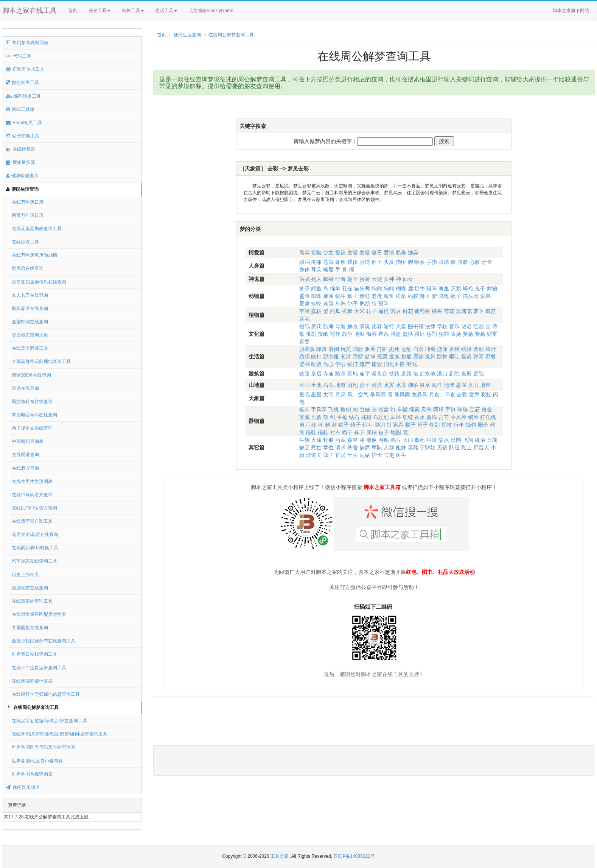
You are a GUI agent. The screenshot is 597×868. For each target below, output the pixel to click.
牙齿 (487, 262)
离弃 (305, 252)
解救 (353, 326)
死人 (316, 279)
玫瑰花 (464, 311)
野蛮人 (481, 447)
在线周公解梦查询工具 (36, 707)
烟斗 (305, 410)
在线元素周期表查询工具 (37, 229)
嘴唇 (328, 270)
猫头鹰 (362, 288)
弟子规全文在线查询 (32, 428)
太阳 (328, 394)
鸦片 (396, 440)
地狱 (359, 334)
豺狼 (492, 288)
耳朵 (316, 270)
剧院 (454, 374)
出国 (456, 440)
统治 (480, 440)
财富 (492, 334)
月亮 (340, 394)
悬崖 (461, 385)
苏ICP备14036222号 (354, 856)
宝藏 (305, 417)
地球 (449, 385)
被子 (384, 432)
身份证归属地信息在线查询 (39, 282)
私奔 (401, 252)
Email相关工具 (24, 123)
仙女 (408, 279)
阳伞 (483, 425)
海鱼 (444, 288)
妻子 (377, 252)
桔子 (372, 311)
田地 (353, 385)
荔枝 (316, 311)
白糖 (365, 410)
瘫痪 (340, 262)
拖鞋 (311, 432)
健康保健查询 (22, 176)
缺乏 (305, 447)
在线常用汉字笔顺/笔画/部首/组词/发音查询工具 (60, 734)
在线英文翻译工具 (30, 348)
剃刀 (380, 425)
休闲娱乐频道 (23, 787)
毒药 (420, 440)
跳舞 (442, 357)
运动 (406, 349)
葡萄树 (422, 311)
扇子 (423, 425)
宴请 (466, 357)
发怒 (430, 357)
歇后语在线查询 (28, 268)
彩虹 (486, 394)
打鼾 (382, 349)
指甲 (401, 262)
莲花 (305, 319)
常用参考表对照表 (27, 43)
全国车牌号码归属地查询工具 (41, 362)
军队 (377, 447)
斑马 (432, 288)
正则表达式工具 (25, 69)
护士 (377, 455)
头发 (389, 262)
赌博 (370, 357)
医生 (401, 455)
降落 (322, 349)
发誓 (353, 252)
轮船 (328, 440)
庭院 (479, 374)
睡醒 (358, 357)
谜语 (466, 326)
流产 (365, 364)
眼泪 (305, 262)
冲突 (430, 349)
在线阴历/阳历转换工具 (35, 548)
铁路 (305, 374)
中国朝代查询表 (28, 441)
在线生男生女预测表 (32, 482)
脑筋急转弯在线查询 (32, 402)
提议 (340, 252)
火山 (305, 385)
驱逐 (370, 349)
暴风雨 (378, 394)
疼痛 (316, 262)
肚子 (377, 262)
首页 (73, 11)
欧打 (316, 357)
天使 (377, 279)
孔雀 (347, 288)
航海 (328, 326)
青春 (305, 341)
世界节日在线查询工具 (34, 654)
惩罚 (316, 326)
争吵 (340, 364)
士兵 (353, 455)
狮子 (425, 296)
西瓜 (335, 311)
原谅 (418, 357)
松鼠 (401, 296)
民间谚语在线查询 (30, 309)
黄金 (487, 410)
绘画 (479, 326)
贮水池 (428, 374)
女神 (389, 279)
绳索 (414, 410)
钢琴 (473, 417)
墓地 (353, 374)
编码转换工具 (23, 96)
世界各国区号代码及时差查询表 (44, 747)
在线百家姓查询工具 (32, 601)
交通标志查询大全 (30, 335)
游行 (389, 326)
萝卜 (479, 311)
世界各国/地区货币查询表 (37, 761)
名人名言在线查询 (30, 295)
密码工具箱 (20, 109)
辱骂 (412, 364)
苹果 (305, 311)
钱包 (471, 425)
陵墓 (340, 374)
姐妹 (401, 447)
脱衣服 (307, 349)
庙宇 (365, 374)
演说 (365, 326)
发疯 (394, 357)
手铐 (451, 410)
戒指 (366, 417)
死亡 (316, 447)
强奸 (420, 334)
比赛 (377, 326)
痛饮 (377, 364)
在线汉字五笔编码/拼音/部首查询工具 (49, 721)
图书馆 (416, 326)
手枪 (342, 417)
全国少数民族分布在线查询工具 (44, 641)
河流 (377, 385)
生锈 (305, 440)
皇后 (316, 374)
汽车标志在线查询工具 (34, 561)
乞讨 (346, 357)
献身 (328, 279)
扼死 (394, 349)
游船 (384, 440)
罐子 (344, 425)
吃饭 (316, 364)
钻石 (354, 417)
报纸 (305, 326)
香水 (420, 417)
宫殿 (466, 374)
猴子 (353, 296)
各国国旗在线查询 (30, 628)
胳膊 (463, 262)
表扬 (456, 334)
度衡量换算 (21, 162)
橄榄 (384, 311)
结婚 (466, 349)
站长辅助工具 (23, 136)
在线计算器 (21, 149)
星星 (316, 394)
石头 (328, 385)
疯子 (328, 455)
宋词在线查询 (25, 388)
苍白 (328, 262)
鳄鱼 (316, 288)
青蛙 (365, 296)
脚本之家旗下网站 (571, 11)
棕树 (437, 311)
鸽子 (353, 304)
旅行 (491, 349)
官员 (340, 455)
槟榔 (347, 311)
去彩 (462, 394)
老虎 (377, 296)
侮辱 (372, 334)
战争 (347, 334)
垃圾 (432, 440)
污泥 (340, 440)
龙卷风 (420, 394)
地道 (340, 385)
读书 (305, 364)
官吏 (389, 455)
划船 (406, 357)
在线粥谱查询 (25, 455)
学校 (442, 326)
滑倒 (334, 349)
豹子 (305, 288)
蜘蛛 (316, 296)
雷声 (474, 394)
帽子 (347, 432)
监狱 (408, 334)
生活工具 (166, 11)
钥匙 (435, 425)
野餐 (491, 357)
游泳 (442, 349)
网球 (438, 410)
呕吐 (454, 357)
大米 (359, 311)
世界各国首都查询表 (32, 774)
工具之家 (280, 856)
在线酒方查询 (25, 468)
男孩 (442, 447)
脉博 (365, 262)
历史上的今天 (25, 575)
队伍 (454, 447)
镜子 (356, 425)
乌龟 (444, 296)
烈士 (466, 447)
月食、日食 (442, 394)
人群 (389, 447)
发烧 (454, 349)
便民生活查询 (22, 189)
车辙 (403, 410)
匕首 (316, 417)
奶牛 (420, 288)
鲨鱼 (305, 296)
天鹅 (456, 288)
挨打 (353, 364)
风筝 (426, 410)
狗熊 (377, 288)
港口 (442, 374)
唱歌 (358, 349)
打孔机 (488, 417)
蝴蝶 (401, 288)
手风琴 (319, 410)
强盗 (396, 334)
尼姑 (365, 455)
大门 (408, 440)
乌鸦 (340, 304)
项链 (408, 417)
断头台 (379, 374)
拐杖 (447, 425)
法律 (430, 326)
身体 (305, 270)
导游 (340, 326)
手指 (432, 262)
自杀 (418, 349)
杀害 (353, 447)
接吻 (316, 252)
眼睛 (444, 262)
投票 (382, 357)
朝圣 (353, 279)
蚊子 (456, 296)
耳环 (396, 417)
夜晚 (305, 394)
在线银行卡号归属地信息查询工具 (46, 694)
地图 (396, 432)
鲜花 (408, 311)
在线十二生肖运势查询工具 (39, 668)
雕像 (372, 440)
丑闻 (492, 440)
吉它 (444, 417)
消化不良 (394, 364)
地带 (485, 385)
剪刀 (305, 425)
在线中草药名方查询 (32, 495)
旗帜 (346, 410)
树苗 (491, 311)
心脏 (475, 262)
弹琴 (479, 357)
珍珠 (463, 410)
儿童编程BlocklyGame (218, 11)
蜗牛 (340, 296)
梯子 (410, 425)
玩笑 (346, 349)
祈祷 (365, 279)
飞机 (334, 410)
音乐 (454, 326)
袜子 (359, 432)
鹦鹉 (365, 304)
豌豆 (396, 311)
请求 (340, 447)
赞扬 (468, 334)
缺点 (444, 440)
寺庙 (328, 374)
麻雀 (328, 296)
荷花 (449, 311)
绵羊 (335, 288)
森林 (353, 440)
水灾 (389, 385)
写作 (335, 334)
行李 (459, 425)
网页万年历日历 (28, 215)
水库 (401, 385)
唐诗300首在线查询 (31, 375)
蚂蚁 (413, 296)
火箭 (316, 440)
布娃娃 (381, 417)
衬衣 (335, 432)
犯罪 (444, 334)
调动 (479, 349)
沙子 (365, 385)
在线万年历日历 (28, 202)
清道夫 (314, 455)
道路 (406, 374)
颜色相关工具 (23, 83)
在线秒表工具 (25, 242)
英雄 (413, 447)
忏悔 (340, 279)
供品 (305, 279)
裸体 (353, 262)
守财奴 (428, 447)
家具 (398, 425)
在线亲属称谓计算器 (32, 681)
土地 (316, 385)
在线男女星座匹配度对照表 (39, 614)
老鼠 (328, 304)
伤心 (328, 364)
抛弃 (413, 252)
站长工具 (133, 11)
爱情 (389, 252)
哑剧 (311, 334)
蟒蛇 (468, 288)
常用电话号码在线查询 (34, 415)
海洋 (437, 385)
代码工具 (19, 56)
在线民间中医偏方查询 (34, 508)
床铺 (372, 432)
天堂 (401, 326)
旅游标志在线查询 (30, 588)
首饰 (432, 417)
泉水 (425, 385)
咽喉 (420, 262)
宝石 (475, 410)
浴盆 (384, 410)
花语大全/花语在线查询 (35, 535)
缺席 (365, 447)
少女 (328, 252)
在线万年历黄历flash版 (35, 255)
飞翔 (468, 440)
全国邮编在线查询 (30, 322)
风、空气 (358, 394)
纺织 (305, 357)
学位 (328, 447)
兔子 (480, 288)
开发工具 (99, 11)
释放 (384, 334)
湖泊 (413, 385)
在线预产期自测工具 (32, 521)
